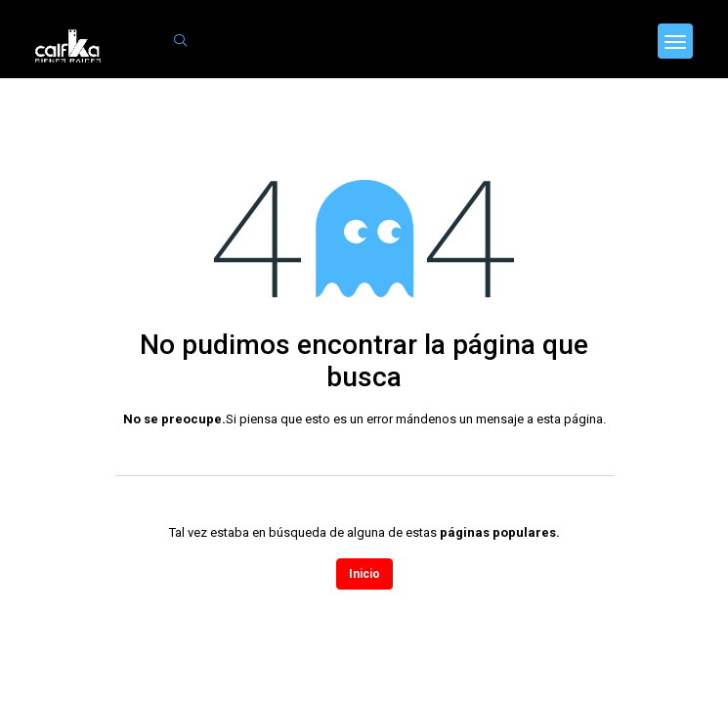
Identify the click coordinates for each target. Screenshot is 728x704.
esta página (570, 419)
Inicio (364, 574)
